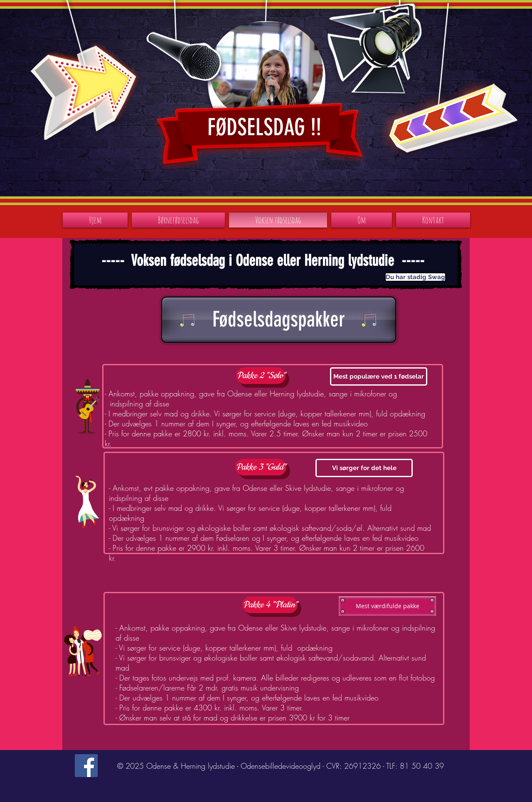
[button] (415, 277)
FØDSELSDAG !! (264, 127)
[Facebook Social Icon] (86, 766)
